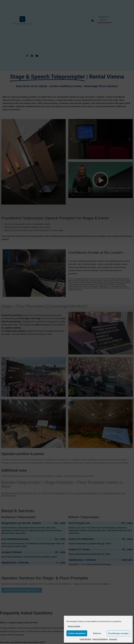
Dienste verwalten (74, 626)
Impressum (113, 639)
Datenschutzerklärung (100, 639)
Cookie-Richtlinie (85, 639)
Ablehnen (97, 633)
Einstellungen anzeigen (118, 633)
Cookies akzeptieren (77, 633)
